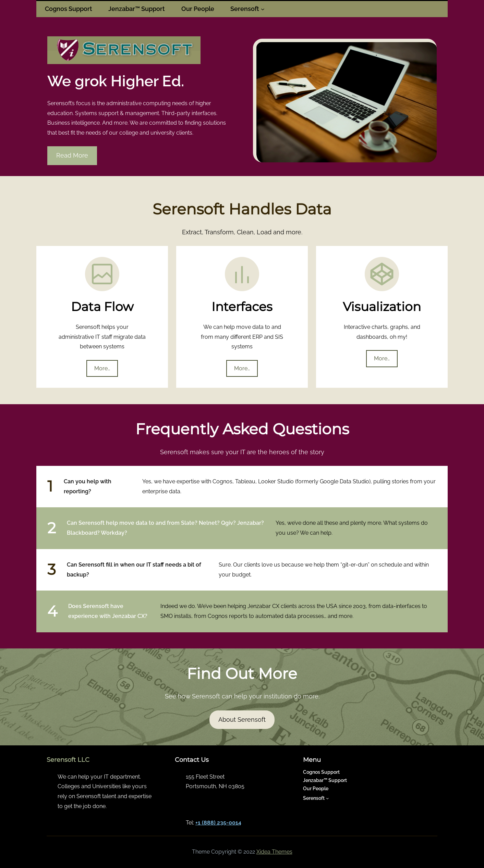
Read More (72, 155)
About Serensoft (242, 720)
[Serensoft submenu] (263, 9)
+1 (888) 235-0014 (218, 823)
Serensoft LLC (68, 760)
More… (102, 368)
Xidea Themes (274, 852)
